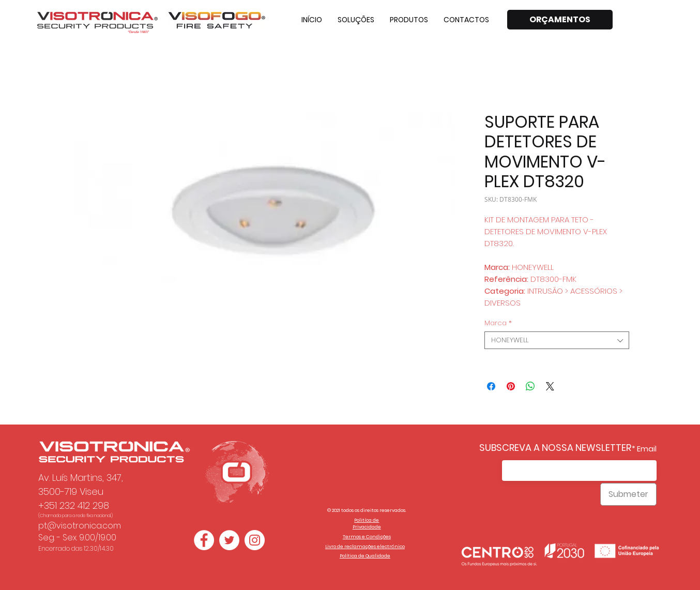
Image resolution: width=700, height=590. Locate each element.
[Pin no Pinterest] (511, 386)
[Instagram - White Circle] (255, 540)
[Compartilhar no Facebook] (491, 386)
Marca (498, 323)
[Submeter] (628, 494)
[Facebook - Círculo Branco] (204, 540)
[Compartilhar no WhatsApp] (530, 386)
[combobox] (557, 340)
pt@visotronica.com (80, 526)
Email (647, 449)
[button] (356, 20)
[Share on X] (550, 386)
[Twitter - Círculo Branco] (229, 540)
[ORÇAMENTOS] (560, 20)
